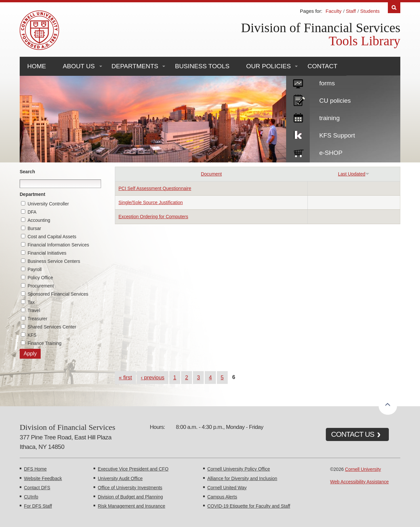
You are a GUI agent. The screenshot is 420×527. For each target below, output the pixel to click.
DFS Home (35, 469)
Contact (322, 66)
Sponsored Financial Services (58, 294)
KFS (32, 335)
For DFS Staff (38, 506)
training (329, 118)
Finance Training (45, 343)
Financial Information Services (58, 245)
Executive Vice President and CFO (133, 469)
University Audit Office (120, 478)
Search (27, 172)
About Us (79, 66)
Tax (31, 302)
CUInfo (31, 497)
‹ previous (153, 377)
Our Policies (268, 66)
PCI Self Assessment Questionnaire (155, 188)
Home (37, 66)
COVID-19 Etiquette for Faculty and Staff (249, 506)
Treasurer (37, 319)
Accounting (39, 220)
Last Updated (354, 174)
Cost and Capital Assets (52, 237)
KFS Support (337, 135)
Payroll (35, 269)
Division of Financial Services (321, 28)
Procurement (41, 286)
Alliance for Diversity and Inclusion (242, 478)
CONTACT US (353, 434)
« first (125, 377)
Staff (351, 11)
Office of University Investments (130, 488)
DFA (32, 212)
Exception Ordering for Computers (153, 217)
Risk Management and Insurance (131, 506)
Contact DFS (37, 488)
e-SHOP (331, 153)
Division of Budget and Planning (130, 497)
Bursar (34, 228)
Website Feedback (43, 478)
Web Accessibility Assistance (359, 482)
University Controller (48, 204)
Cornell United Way (227, 488)
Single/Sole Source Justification (151, 202)
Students (370, 11)
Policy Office (40, 278)
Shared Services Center (52, 327)
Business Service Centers (54, 261)
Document (211, 174)
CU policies (335, 101)
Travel (34, 310)
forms (327, 83)
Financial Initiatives (47, 253)
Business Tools (202, 66)
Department (32, 194)
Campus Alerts (222, 497)
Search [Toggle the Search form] (394, 8)
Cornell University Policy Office (239, 469)
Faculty (333, 11)
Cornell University (363, 469)
